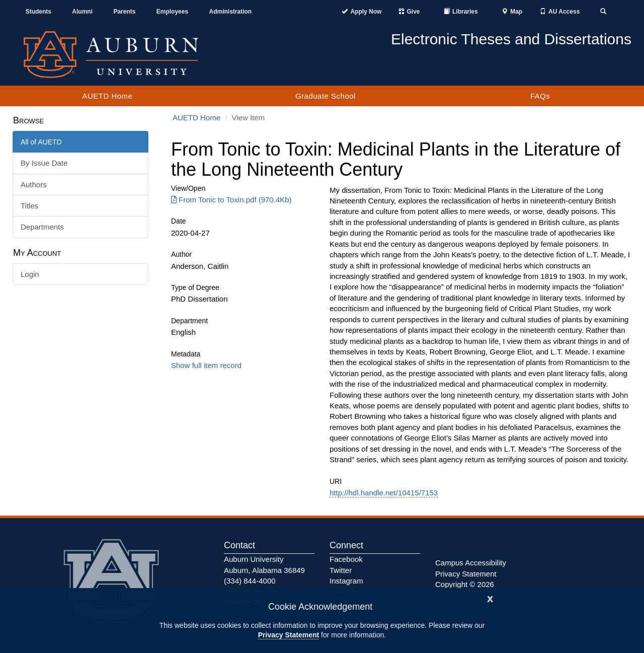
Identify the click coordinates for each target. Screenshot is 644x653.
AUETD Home (107, 96)
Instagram (346, 581)
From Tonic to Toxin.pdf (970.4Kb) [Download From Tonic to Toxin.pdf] (231, 200)
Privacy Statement (289, 635)
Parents (124, 12)
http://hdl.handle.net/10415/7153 (384, 493)
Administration (230, 12)
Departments (42, 227)
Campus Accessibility (471, 563)
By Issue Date (44, 163)
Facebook (346, 559)
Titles (29, 206)
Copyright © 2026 (465, 584)
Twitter (341, 570)
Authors (34, 185)
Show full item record (206, 365)
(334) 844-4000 (250, 581)
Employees (172, 12)
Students (38, 12)
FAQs (540, 96)
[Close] (490, 598)
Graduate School (326, 96)
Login (30, 274)
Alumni (82, 12)
